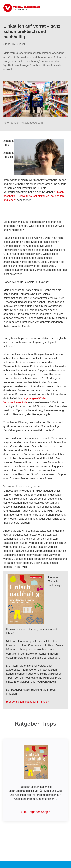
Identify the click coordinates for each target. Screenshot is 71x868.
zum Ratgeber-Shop (34, 812)
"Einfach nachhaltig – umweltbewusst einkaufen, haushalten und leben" (34, 196)
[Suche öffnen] (55, 8)
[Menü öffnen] (64, 8)
